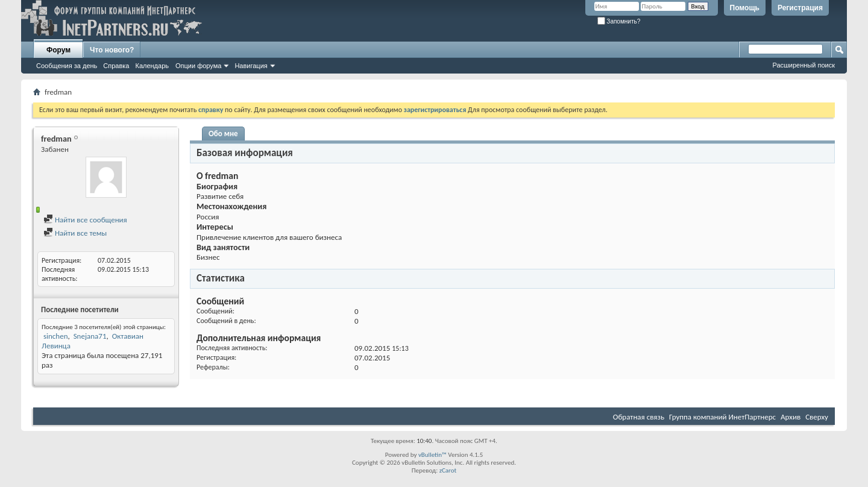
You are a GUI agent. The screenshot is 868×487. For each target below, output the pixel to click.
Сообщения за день (67, 66)
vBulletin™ (432, 455)
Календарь (152, 66)
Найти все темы (75, 233)
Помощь (745, 8)
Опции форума (198, 66)
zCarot (448, 470)
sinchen (56, 336)
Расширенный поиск (804, 65)
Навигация (251, 66)
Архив (791, 417)
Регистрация (800, 8)
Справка (116, 66)
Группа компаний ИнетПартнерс (722, 417)
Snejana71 (90, 336)
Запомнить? (619, 21)
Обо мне (223, 134)
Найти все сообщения (85, 220)
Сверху (817, 417)
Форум (58, 50)
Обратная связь (639, 417)
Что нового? (112, 50)
